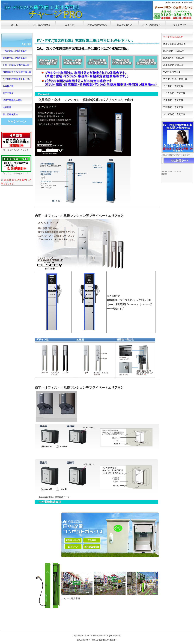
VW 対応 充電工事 (172, 72)
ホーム (14, 25)
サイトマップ (180, 25)
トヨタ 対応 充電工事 (174, 93)
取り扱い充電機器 (42, 25)
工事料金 (70, 25)
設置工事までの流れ (97, 25)
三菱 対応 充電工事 (173, 107)
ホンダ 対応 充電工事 (174, 114)
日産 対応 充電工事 (173, 100)
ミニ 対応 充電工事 (173, 86)
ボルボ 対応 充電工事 (173, 65)
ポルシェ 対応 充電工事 (174, 44)
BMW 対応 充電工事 (174, 51)
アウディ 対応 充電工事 (175, 79)
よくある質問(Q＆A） (152, 25)
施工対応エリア (125, 25)
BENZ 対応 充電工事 (174, 58)
